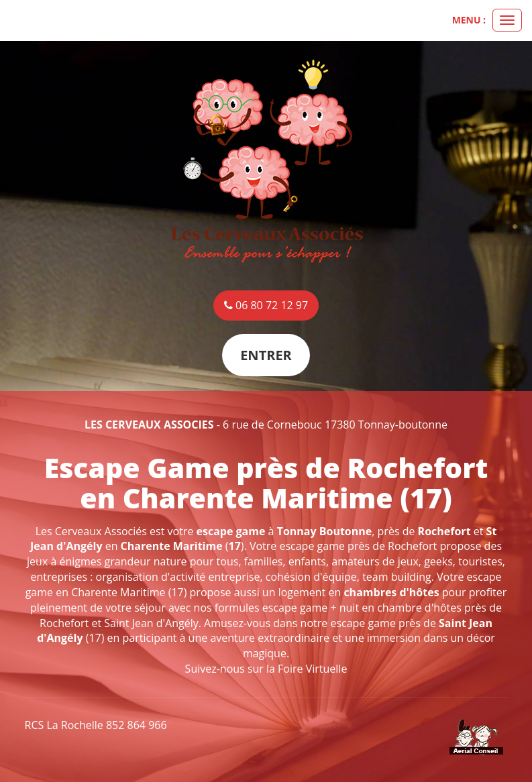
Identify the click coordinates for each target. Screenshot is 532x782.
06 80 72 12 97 (266, 305)
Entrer (266, 355)
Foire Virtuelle (312, 669)
